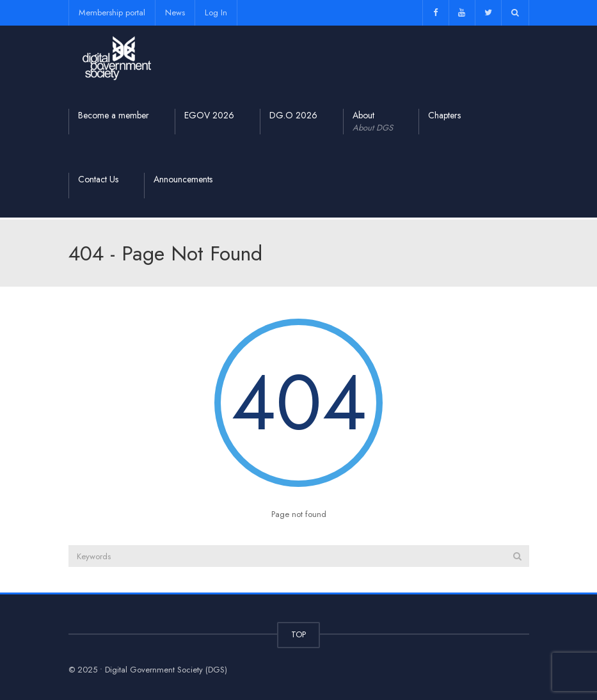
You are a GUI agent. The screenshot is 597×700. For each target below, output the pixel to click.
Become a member (114, 115)
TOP (298, 634)
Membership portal (112, 12)
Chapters (444, 115)
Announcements (183, 179)
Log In (216, 12)
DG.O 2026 (293, 115)
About (373, 122)
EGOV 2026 (209, 115)
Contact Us (98, 179)
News (175, 12)
